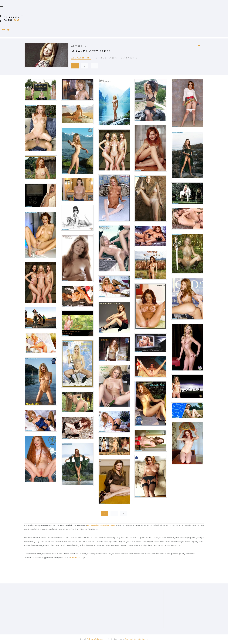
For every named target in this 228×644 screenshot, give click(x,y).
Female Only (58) (106, 58)
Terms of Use (131, 639)
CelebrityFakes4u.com (97, 639)
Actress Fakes (93, 525)
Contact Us (75, 558)
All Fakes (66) (81, 58)
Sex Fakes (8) (130, 58)
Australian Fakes (108, 525)
